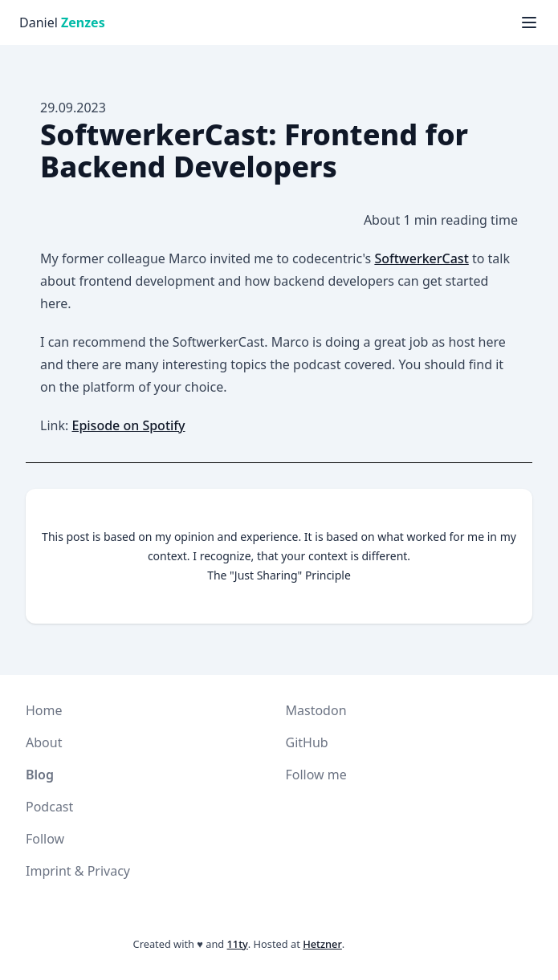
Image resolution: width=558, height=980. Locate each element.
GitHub (307, 742)
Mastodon (316, 710)
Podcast (49, 807)
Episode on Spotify (128, 425)
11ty (238, 944)
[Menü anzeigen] (529, 22)
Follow (45, 839)
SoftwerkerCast (421, 258)
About (44, 742)
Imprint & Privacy (78, 871)
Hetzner (322, 944)
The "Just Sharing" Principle (279, 575)
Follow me (316, 775)
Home (44, 710)
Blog (40, 775)
